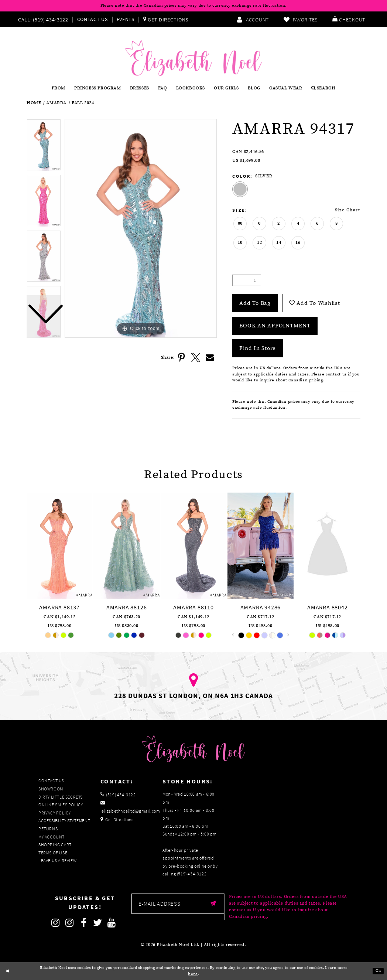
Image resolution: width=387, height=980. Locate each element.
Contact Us (93, 19)
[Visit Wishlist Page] (301, 19)
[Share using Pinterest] (182, 358)
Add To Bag (255, 303)
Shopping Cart (55, 845)
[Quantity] (247, 280)
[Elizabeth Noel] (193, 58)
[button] (349, 19)
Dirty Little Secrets (61, 797)
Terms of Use (53, 853)
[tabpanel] (141, 229)
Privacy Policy (54, 813)
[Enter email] (178, 904)
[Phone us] (42, 19)
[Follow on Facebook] (84, 923)
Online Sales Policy (61, 805)
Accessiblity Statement (64, 821)
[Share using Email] (210, 358)
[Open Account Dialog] (253, 19)
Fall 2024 (83, 103)
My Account (52, 837)
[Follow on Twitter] (98, 923)
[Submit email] (214, 904)
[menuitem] (45, 19)
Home (34, 103)
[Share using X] (196, 358)
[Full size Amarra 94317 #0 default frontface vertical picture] (141, 229)
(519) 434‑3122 (192, 874)
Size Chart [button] (347, 210)
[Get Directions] (166, 19)
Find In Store (258, 348)
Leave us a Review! (58, 860)
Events (126, 19)
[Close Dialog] (8, 971)
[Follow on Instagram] (56, 923)
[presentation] (59, 546)
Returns (48, 829)
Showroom (51, 789)
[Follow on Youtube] (112, 923)
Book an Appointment (275, 326)
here (193, 974)
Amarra (56, 103)
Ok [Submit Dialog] (378, 971)
